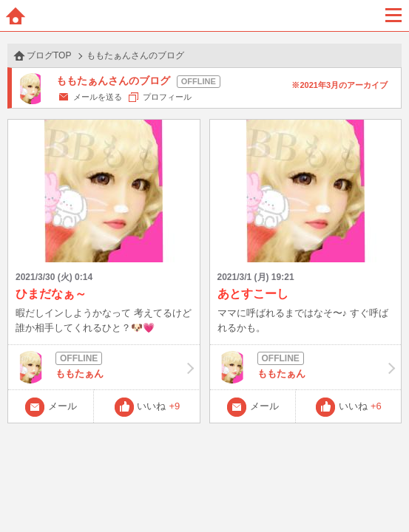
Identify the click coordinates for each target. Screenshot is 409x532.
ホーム (16, 16)
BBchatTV (205, 16)
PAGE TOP (383, 492)
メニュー (393, 16)
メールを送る (98, 97)
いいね (158, 406)
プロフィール (167, 97)
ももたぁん (104, 367)
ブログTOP (49, 55)
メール (62, 406)
